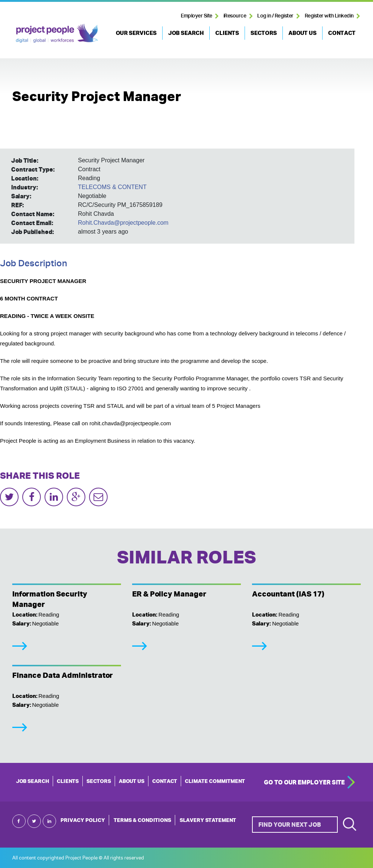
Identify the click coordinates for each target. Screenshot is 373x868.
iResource (235, 16)
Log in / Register (275, 16)
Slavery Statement (208, 820)
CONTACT (342, 33)
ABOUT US (302, 33)
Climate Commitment (215, 781)
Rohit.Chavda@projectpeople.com (123, 223)
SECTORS (264, 33)
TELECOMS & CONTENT (112, 187)
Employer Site (197, 16)
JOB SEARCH (186, 33)
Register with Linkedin (329, 16)
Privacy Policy (83, 820)
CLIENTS (227, 33)
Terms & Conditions (142, 820)
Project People (57, 33)
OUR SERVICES (136, 33)
